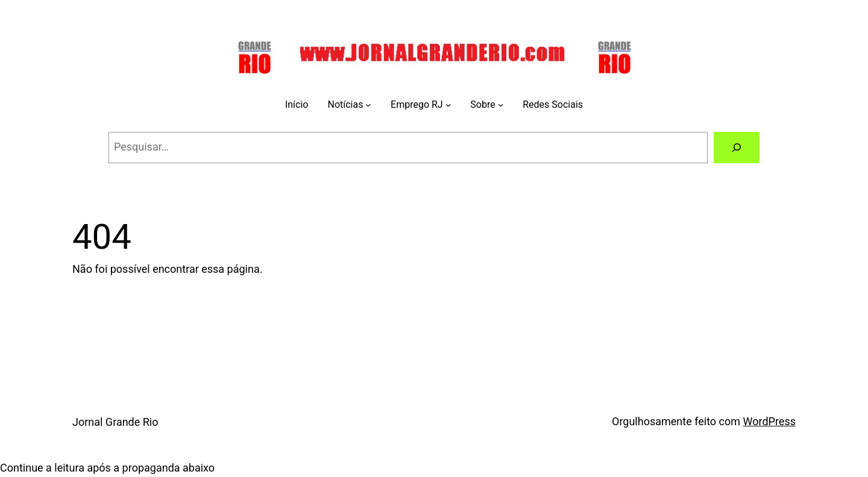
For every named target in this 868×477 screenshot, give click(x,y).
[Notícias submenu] (368, 105)
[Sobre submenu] (501, 105)
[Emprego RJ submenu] (448, 105)
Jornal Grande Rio (115, 422)
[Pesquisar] (737, 148)
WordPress (769, 421)
